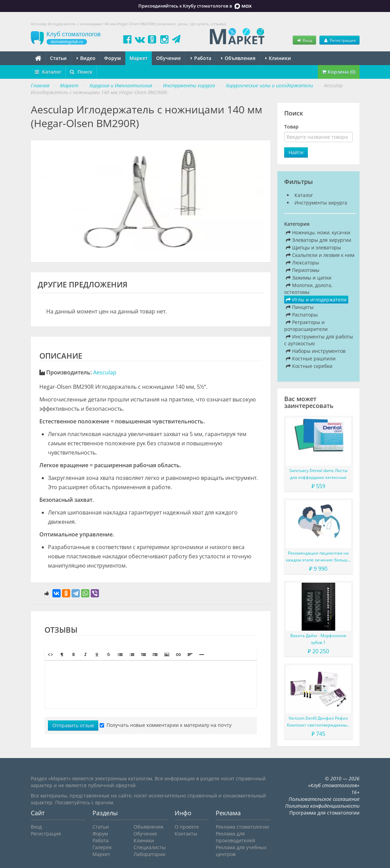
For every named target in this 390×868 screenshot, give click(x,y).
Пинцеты (300, 307)
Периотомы (303, 270)
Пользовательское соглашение (324, 799)
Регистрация (339, 40)
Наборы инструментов (316, 351)
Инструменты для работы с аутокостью (319, 340)
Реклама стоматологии (242, 827)
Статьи (58, 58)
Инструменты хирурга (321, 203)
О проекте (187, 827)
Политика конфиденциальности (322, 806)
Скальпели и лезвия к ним (320, 255)
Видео (86, 58)
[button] (50, 655)
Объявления (238, 58)
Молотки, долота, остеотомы (308, 289)
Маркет (139, 58)
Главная (40, 85)
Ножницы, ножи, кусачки (318, 232)
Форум (112, 58)
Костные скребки (309, 366)
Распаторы (302, 315)
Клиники (278, 58)
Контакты (186, 834)
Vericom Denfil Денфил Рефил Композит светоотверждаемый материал (318, 722)
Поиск (81, 72)
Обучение (168, 58)
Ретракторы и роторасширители (306, 326)
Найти (296, 152)
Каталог (48, 72)
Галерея (102, 847)
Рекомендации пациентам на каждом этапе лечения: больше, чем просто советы (318, 557)
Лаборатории (149, 854)
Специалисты (150, 847)
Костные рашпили (311, 358)
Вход (304, 40)
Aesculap (105, 372)
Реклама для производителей (235, 837)
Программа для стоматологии (324, 813)
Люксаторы (303, 263)
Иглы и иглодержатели (316, 300)
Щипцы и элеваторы (313, 247)
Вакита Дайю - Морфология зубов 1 (318, 639)
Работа (201, 58)
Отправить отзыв (73, 725)
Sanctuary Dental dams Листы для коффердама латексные (318, 474)
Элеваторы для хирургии (319, 240)
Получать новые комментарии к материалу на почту (166, 725)
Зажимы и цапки (309, 278)
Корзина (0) (339, 72)
